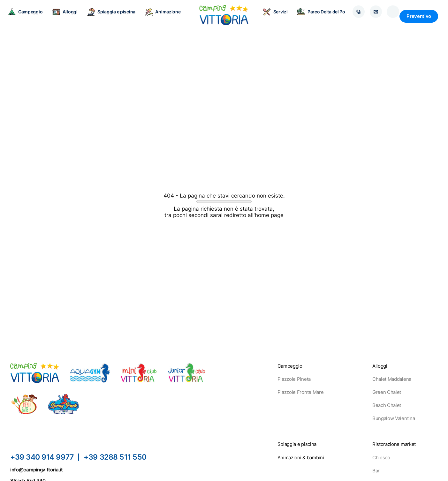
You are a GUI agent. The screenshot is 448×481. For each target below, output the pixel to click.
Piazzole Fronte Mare (301, 392)
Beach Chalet (387, 405)
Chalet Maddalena (392, 379)
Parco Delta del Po (317, 16)
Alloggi (69, 16)
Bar (376, 471)
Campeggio (29, 16)
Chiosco (381, 458)
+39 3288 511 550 (116, 457)
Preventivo (419, 16)
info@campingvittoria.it (37, 470)
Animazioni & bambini (301, 458)
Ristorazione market (394, 444)
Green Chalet (387, 392)
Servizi (271, 16)
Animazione (167, 16)
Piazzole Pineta (294, 379)
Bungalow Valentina (394, 418)
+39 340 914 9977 (42, 457)
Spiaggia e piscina (116, 16)
